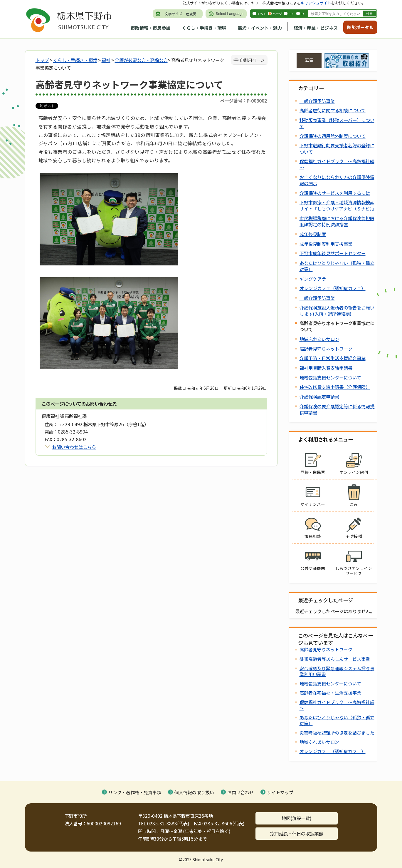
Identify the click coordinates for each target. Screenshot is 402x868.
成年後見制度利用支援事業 (326, 244)
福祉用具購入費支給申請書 (326, 368)
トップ (42, 60)
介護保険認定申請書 (319, 397)
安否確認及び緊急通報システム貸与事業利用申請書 (337, 671)
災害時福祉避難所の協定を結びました (337, 733)
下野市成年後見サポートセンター (333, 253)
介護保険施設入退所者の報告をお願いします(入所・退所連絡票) (337, 311)
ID (302, 14)
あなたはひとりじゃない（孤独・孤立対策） (337, 266)
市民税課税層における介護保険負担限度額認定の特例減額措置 (337, 221)
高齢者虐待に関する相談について (333, 110)
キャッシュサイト (316, 3)
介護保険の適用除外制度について (333, 136)
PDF (291, 14)
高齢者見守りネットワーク (326, 349)
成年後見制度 (313, 234)
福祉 (106, 60)
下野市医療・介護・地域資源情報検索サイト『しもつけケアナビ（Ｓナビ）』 (338, 205)
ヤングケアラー (315, 279)
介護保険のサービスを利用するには (335, 193)
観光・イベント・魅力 (260, 28)
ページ (277, 14)
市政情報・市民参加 (150, 28)
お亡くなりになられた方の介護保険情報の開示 (337, 180)
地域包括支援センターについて (330, 377)
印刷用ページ (252, 60)
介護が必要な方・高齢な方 (141, 60)
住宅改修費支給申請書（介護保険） (335, 387)
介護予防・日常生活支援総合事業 (333, 358)
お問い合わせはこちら (74, 447)
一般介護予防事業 (317, 101)
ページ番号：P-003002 (244, 101)
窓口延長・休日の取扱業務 (297, 833)
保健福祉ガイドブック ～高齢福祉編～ (337, 164)
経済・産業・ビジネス (316, 28)
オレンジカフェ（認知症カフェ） (333, 288)
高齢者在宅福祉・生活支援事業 (330, 693)
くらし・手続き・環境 (204, 28)
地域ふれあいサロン (319, 339)
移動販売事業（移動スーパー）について (337, 123)
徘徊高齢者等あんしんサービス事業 (335, 659)
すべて (262, 14)
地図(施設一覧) (297, 818)
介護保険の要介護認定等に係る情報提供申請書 (337, 409)
